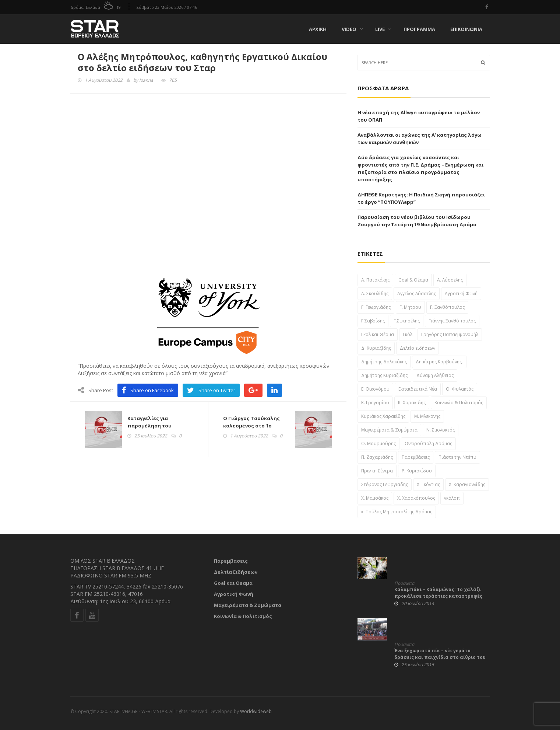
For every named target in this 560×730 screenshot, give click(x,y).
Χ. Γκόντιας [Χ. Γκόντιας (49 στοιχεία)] (428, 484)
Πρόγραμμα (419, 29)
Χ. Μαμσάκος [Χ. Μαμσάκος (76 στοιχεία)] (375, 498)
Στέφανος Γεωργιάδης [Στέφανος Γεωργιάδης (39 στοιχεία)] (385, 484)
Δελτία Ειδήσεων (236, 572)
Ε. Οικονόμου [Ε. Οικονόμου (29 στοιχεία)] (375, 389)
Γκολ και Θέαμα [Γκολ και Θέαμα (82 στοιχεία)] (378, 334)
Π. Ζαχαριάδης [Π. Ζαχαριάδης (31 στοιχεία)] (377, 457)
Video (349, 29)
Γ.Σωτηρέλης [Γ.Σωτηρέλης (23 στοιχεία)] (407, 321)
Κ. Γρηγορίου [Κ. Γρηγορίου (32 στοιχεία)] (375, 403)
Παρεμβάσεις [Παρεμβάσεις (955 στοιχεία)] (416, 457)
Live (383, 29)
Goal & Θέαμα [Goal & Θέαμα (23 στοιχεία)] (413, 280)
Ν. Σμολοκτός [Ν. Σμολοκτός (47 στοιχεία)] (441, 430)
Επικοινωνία (466, 29)
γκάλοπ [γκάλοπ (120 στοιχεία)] (452, 498)
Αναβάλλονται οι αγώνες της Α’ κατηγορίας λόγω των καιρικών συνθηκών (420, 139)
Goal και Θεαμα (233, 583)
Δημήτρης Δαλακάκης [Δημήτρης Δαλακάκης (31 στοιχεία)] (384, 362)
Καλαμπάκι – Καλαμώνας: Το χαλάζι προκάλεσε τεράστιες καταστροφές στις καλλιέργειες (438, 596)
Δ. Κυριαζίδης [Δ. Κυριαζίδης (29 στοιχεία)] (376, 348)
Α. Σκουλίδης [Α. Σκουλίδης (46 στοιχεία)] (375, 294)
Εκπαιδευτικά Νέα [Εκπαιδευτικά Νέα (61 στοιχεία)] (418, 389)
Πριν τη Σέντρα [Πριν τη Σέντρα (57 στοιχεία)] (377, 471)
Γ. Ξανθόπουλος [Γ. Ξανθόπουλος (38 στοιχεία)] (447, 307)
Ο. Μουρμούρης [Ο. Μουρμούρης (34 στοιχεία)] (378, 443)
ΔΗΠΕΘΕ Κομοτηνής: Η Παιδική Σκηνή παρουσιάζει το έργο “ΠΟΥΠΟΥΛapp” (421, 198)
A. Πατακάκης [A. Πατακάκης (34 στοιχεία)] (375, 280)
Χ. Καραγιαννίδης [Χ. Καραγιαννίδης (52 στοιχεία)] (467, 484)
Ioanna (146, 80)
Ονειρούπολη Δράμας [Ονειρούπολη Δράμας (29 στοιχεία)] (428, 443)
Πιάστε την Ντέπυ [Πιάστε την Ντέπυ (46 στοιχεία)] (457, 457)
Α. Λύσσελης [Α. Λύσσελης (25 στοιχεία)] (450, 280)
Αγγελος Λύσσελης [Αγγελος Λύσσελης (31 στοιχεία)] (417, 294)
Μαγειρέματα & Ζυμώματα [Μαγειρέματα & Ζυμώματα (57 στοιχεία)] (389, 430)
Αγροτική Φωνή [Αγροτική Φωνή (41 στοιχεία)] (461, 294)
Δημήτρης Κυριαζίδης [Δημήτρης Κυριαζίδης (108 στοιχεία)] (384, 375)
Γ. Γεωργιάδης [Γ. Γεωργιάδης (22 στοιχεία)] (376, 307)
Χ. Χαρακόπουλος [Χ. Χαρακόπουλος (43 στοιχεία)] (416, 498)
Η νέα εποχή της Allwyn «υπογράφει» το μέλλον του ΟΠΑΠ (419, 116)
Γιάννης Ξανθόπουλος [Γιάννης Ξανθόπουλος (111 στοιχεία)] (452, 321)
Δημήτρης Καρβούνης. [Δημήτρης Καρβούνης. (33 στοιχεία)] (439, 362)
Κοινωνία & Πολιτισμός (243, 616)
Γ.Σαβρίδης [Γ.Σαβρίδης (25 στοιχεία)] (373, 321)
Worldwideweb (256, 711)
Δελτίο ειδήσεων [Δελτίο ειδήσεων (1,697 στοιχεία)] (418, 348)
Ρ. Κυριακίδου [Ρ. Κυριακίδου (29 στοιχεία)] (417, 471)
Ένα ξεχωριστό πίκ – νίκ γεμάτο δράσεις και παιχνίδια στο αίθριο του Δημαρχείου (440, 657)
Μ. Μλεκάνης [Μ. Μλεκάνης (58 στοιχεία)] (427, 416)
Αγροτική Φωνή (234, 594)
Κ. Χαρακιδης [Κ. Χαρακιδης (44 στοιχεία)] (412, 403)
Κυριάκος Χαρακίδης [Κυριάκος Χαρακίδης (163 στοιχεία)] (383, 416)
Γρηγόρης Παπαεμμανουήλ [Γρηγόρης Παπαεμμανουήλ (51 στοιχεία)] (450, 334)
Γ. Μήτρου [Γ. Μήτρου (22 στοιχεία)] (410, 307)
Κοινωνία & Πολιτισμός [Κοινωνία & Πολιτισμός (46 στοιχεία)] (459, 403)
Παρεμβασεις (231, 561)
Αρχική (318, 29)
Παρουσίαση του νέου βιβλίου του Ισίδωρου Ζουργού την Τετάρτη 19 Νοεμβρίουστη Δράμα (417, 221)
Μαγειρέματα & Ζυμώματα (248, 605)
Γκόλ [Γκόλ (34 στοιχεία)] (408, 334)
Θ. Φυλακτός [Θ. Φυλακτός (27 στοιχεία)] (460, 389)
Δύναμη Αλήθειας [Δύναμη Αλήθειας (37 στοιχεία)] (435, 375)
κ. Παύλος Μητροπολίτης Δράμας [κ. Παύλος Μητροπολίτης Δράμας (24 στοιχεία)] (397, 512)
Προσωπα (404, 583)
